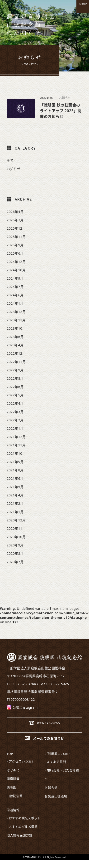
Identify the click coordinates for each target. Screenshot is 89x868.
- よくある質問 (55, 762)
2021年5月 (15, 487)
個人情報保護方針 (19, 835)
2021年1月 (15, 512)
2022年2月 (15, 420)
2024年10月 (16, 270)
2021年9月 (15, 462)
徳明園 (12, 787)
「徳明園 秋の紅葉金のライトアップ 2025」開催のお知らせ (61, 111)
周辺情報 (13, 810)
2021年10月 (16, 453)
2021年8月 (15, 470)
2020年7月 (15, 562)
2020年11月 (16, 528)
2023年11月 (16, 320)
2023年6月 (15, 337)
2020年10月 (16, 537)
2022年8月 (15, 378)
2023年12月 (16, 312)
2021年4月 (15, 495)
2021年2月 (15, 503)
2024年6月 (15, 295)
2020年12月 (16, 520)
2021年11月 (16, 445)
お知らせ (65, 98)
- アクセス (20, 761)
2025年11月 (16, 237)
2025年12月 (16, 228)
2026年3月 (15, 220)
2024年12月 (16, 262)
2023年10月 (16, 328)
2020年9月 (15, 545)
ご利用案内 (58, 754)
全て (10, 160)
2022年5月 (15, 395)
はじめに (13, 770)
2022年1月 (15, 428)
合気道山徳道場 (56, 796)
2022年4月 (15, 403)
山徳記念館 (15, 796)
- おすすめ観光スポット (24, 818)
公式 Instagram (22, 707)
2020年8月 (15, 553)
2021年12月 (16, 437)
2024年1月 (15, 303)
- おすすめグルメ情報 (22, 827)
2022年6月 (15, 387)
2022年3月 (15, 412)
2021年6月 (15, 478)
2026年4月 (15, 212)
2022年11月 (16, 362)
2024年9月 (15, 278)
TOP (10, 754)
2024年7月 (15, 287)
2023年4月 (15, 345)
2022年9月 (15, 370)
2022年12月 (16, 353)
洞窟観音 (13, 779)
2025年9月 (15, 245)
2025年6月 (15, 253)
